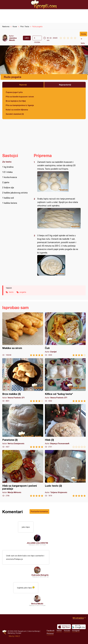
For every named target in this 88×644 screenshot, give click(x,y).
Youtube (67, 631)
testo (11, 292)
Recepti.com (44, 4)
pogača (23, 292)
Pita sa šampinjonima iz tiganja (20, 105)
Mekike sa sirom (23, 334)
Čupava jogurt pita (14, 92)
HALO (17, 636)
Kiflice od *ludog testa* (65, 380)
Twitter (59, 631)
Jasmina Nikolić (13, 39)
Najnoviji (23, 85)
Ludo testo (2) (65, 473)
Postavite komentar (39, 511)
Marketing (11, 633)
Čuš (65, 334)
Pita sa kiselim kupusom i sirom (20, 97)
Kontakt (19, 633)
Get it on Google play (79, 627)
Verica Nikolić (37, 604)
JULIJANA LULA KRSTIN (37, 543)
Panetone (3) (23, 426)
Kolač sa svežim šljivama (17, 110)
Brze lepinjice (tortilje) (16, 101)
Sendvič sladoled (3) (15, 114)
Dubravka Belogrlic (40, 575)
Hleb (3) (65, 426)
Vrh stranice (78, 618)
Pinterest (50, 634)
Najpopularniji (65, 85)
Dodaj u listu (83, 35)
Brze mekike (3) (23, 380)
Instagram (76, 631)
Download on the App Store (64, 627)
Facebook (51, 631)
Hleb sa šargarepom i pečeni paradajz (23, 473)
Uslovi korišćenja (34, 631)
